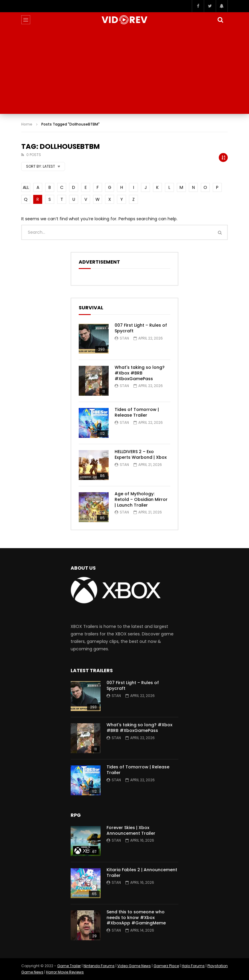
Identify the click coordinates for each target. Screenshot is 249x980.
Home (27, 124)
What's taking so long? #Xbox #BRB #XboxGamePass (140, 373)
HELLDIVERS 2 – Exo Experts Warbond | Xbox (141, 454)
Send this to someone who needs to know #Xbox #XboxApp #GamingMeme (136, 918)
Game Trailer (69, 966)
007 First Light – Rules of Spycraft (141, 328)
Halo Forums (193, 966)
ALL (26, 187)
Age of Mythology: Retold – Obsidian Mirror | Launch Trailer (141, 499)
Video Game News (134, 966)
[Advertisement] (124, 72)
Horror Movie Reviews (65, 972)
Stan (124, 338)
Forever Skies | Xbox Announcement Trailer (131, 830)
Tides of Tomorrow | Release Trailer (137, 412)
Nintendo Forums (99, 966)
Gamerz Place (166, 966)
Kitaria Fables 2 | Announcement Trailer (142, 873)
